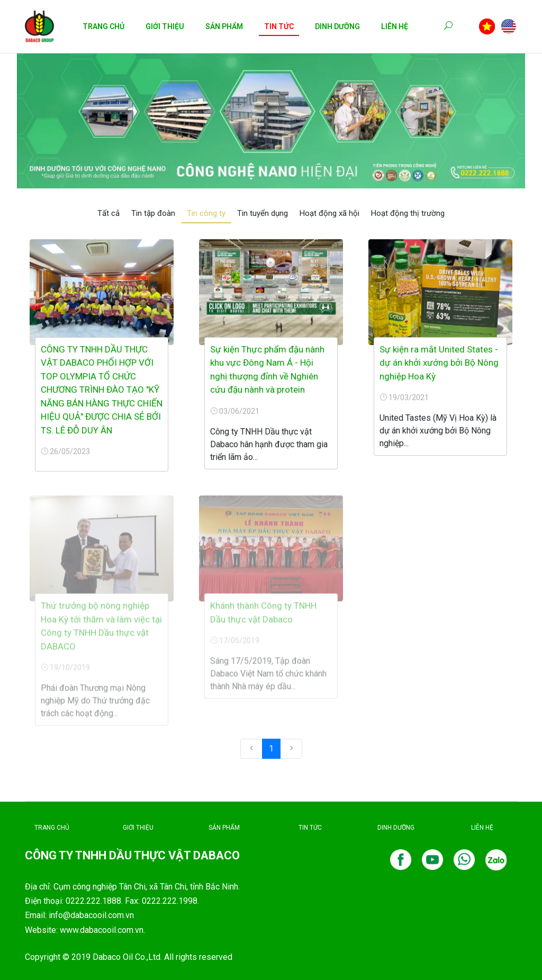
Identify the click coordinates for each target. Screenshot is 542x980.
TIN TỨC (310, 828)
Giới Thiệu (165, 26)
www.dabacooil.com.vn (102, 930)
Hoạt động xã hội (329, 213)
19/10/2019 (65, 672)
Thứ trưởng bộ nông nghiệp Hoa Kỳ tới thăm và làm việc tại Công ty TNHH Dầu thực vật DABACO (101, 630)
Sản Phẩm (224, 26)
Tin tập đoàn (153, 213)
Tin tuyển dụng (263, 213)
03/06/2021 (235, 412)
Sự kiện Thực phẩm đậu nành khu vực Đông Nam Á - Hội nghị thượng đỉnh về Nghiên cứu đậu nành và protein (267, 370)
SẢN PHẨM (224, 828)
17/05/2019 (235, 645)
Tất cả (109, 213)
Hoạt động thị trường (408, 213)
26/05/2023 (65, 452)
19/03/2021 (404, 398)
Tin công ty (206, 213)
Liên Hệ (395, 26)
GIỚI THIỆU (138, 828)
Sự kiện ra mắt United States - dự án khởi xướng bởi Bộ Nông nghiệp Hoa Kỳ (439, 363)
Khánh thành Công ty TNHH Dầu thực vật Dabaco (263, 616)
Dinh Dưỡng (337, 26)
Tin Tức (279, 26)
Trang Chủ (103, 26)
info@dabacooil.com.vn (91, 915)
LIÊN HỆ (482, 828)
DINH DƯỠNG (396, 828)
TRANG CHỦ (52, 828)
